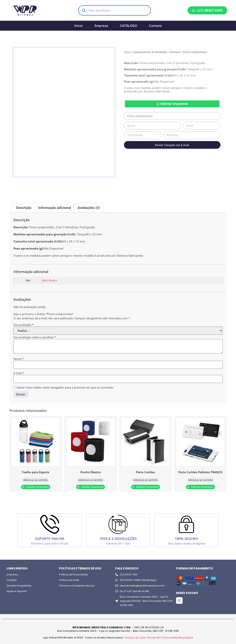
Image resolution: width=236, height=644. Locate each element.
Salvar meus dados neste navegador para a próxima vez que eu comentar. (65, 387)
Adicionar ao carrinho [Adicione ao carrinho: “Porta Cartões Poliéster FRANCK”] (200, 480)
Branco (53, 280)
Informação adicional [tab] (54, 208)
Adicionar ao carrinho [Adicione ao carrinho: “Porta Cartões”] (145, 480)
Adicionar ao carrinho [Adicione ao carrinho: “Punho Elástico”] (91, 480)
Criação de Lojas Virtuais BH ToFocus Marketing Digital (159, 638)
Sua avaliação (23, 325)
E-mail (19, 373)
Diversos (175, 52)
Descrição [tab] (24, 208)
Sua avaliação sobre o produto (35, 337)
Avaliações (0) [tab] (89, 208)
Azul (45, 280)
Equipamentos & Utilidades (150, 52)
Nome (19, 359)
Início (127, 52)
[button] (172, 104)
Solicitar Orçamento (174, 104)
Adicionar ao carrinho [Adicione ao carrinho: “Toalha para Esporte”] (36, 480)
